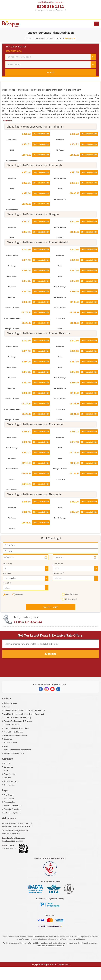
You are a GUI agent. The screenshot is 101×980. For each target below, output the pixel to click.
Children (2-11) (58, 573)
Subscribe (50, 654)
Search (50, 72)
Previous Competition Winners (16, 735)
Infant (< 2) (7, 583)
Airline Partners (10, 703)
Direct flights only (70, 594)
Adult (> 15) (7, 564)
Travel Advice (9, 785)
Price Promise (10, 774)
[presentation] (45, 665)
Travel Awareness (11, 781)
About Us (8, 763)
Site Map (7, 778)
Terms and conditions (13, 806)
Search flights (50, 607)
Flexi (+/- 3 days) (70, 599)
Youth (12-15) (58, 564)
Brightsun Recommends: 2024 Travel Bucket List (24, 714)
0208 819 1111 (50, 6)
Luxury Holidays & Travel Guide (17, 728)
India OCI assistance (12, 725)
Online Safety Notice (12, 813)
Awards (7, 707)
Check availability (41, 134)
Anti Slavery (9, 799)
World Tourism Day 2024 (14, 753)
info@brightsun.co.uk (16, 838)
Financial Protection (12, 809)
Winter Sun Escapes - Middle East (17, 750)
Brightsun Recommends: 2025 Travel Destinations (24, 710)
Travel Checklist (10, 742)
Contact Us (8, 767)
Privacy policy (10, 802)
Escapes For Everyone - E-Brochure (18, 721)
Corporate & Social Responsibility (17, 717)
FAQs (6, 770)
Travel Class (8, 573)
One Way (18, 594)
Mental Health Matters (13, 732)
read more (7, 121)
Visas (6, 746)
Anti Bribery (9, 795)
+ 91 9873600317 (9, 848)
